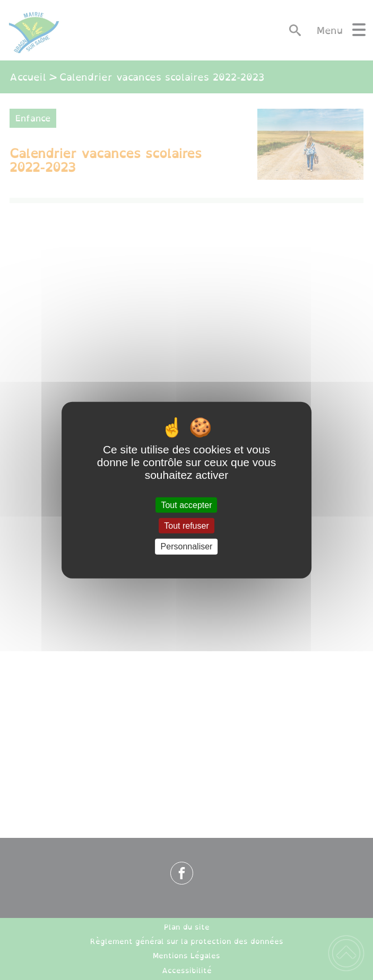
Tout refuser (186, 526)
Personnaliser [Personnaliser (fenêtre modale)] (187, 546)
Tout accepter (186, 505)
